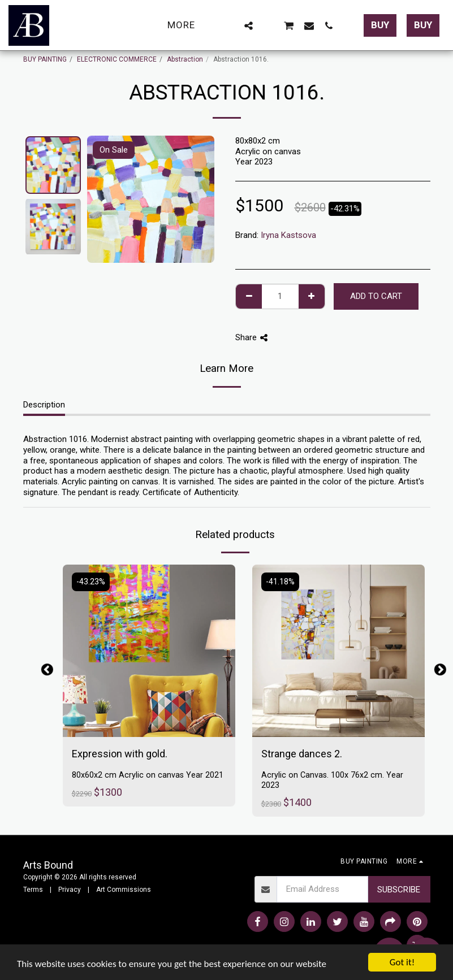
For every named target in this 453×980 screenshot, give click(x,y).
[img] (149, 651)
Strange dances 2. (302, 754)
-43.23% (91, 582)
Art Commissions (124, 890)
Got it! (402, 962)
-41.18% (280, 582)
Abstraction (185, 59)
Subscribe (399, 890)
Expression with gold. (120, 754)
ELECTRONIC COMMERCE (117, 59)
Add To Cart (376, 296)
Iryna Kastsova (288, 235)
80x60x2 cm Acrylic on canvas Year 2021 (148, 775)
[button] (229, 25)
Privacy (70, 890)
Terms (33, 890)
